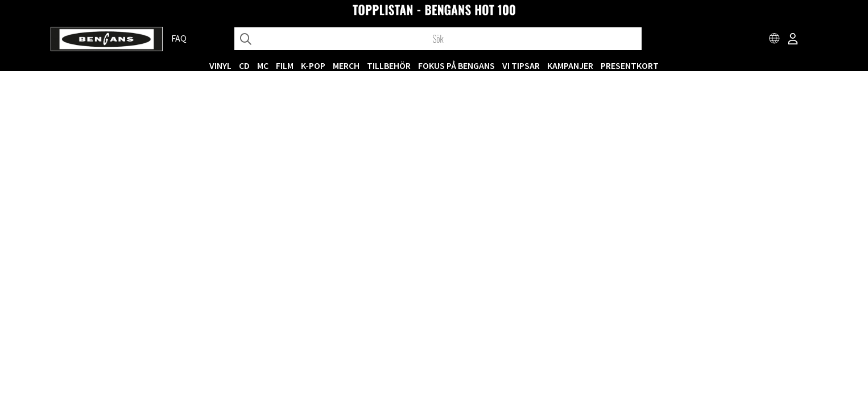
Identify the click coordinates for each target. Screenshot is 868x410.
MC (263, 65)
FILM (285, 65)
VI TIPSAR (521, 65)
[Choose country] (775, 40)
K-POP (313, 65)
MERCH (346, 65)
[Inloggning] (793, 40)
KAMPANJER (570, 65)
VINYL (220, 65)
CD (244, 65)
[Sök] (438, 39)
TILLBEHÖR (389, 65)
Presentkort (630, 65)
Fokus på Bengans (456, 65)
